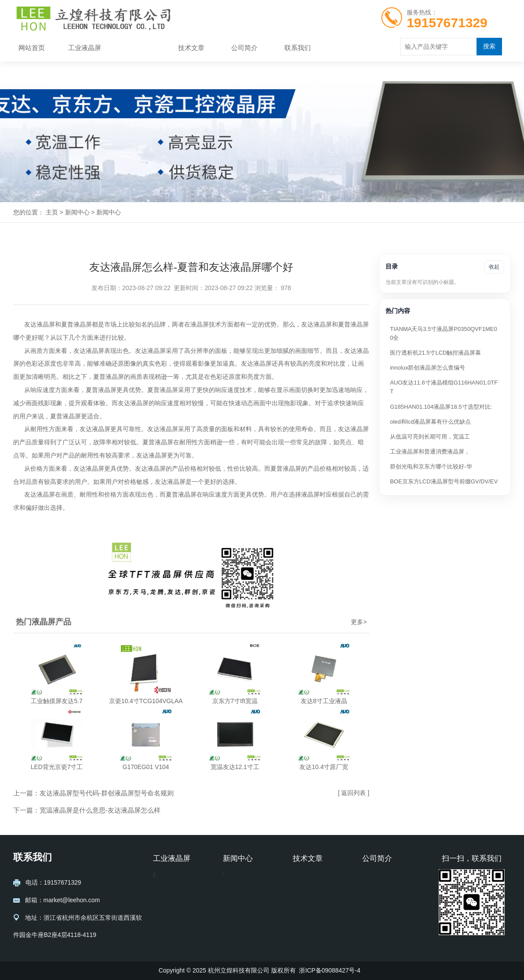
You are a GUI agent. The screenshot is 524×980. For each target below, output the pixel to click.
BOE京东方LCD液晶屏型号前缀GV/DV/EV (444, 481)
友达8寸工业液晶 (324, 701)
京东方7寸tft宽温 (235, 701)
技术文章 (191, 48)
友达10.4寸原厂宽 (324, 767)
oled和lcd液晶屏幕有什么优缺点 (430, 422)
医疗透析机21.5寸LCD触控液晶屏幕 (435, 353)
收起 (494, 267)
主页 (52, 212)
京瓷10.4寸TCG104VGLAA (146, 701)
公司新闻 (235, 892)
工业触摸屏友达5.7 (56, 701)
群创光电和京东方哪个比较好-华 (431, 466)
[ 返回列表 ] (354, 793)
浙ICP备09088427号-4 (329, 970)
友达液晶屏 (168, 878)
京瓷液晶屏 (168, 892)
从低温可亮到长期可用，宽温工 (430, 437)
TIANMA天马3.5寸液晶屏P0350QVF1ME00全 (443, 333)
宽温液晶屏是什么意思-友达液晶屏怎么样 (100, 810)
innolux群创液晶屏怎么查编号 (428, 368)
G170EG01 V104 (146, 767)
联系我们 (298, 48)
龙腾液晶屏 (168, 918)
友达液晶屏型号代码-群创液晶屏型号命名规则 (107, 793)
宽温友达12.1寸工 (235, 767)
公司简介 (244, 48)
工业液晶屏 (85, 48)
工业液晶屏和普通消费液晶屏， (430, 452)
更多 (359, 622)
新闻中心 (138, 48)
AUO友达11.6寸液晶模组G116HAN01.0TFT (444, 387)
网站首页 (32, 48)
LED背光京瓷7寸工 (57, 767)
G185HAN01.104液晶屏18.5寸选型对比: (441, 407)
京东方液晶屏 (171, 905)
